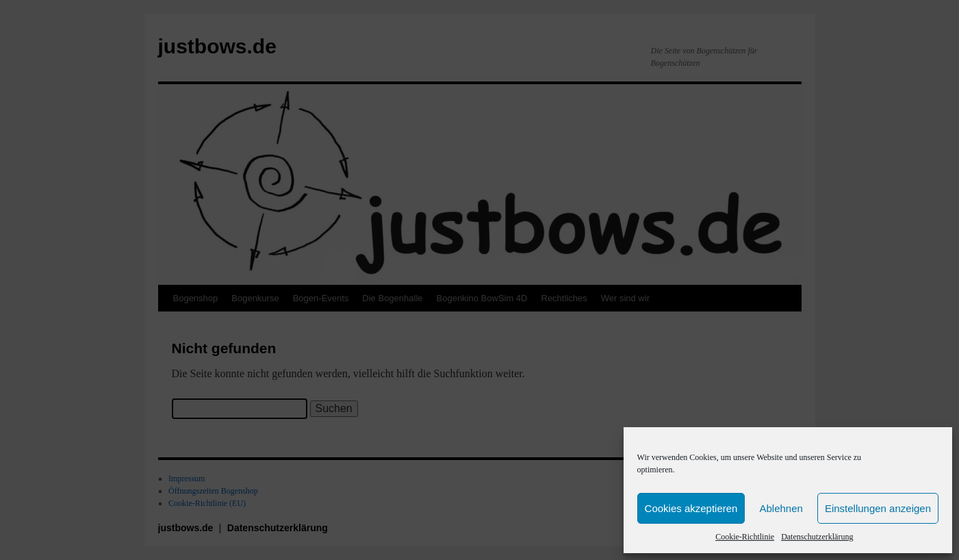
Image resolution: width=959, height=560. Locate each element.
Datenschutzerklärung (817, 537)
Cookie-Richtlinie (745, 537)
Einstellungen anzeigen (878, 508)
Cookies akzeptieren (691, 508)
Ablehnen (781, 508)
